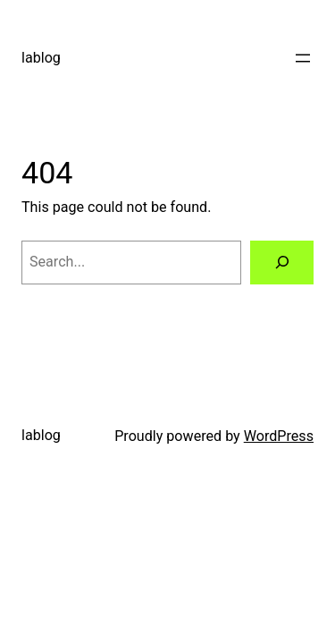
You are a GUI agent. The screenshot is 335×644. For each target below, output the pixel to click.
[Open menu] (303, 58)
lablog (41, 58)
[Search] (282, 263)
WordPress (279, 436)
